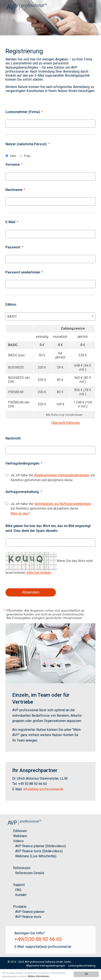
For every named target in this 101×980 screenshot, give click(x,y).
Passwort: (14, 247)
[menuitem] (90, 5)
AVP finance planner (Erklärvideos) (40, 846)
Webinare (20, 836)
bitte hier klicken (39, 573)
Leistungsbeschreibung (82, 966)
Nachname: (15, 190)
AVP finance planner (30, 912)
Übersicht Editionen (66, 423)
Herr (13, 156)
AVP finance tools (28, 917)
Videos (18, 841)
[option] (50, 19)
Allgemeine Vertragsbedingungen (46, 966)
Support (19, 885)
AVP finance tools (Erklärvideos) (39, 851)
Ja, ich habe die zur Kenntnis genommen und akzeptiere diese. (53, 477)
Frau (27, 156)
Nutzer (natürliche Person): (28, 144)
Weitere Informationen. (39, 976)
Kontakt (21, 895)
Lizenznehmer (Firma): (24, 112)
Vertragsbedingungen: (24, 463)
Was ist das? (20, 513)
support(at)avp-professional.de (48, 947)
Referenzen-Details (30, 873)
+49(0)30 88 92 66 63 (38, 939)
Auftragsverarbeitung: (24, 492)
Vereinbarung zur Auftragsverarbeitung (63, 504)
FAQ (18, 890)
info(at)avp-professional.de (43, 789)
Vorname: (14, 164)
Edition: (11, 304)
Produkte (20, 907)
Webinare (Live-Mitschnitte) (36, 856)
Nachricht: (13, 438)
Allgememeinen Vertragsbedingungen (62, 475)
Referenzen (22, 868)
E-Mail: (12, 222)
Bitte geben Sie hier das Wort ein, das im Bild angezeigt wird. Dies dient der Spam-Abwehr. (48, 528)
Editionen (20, 831)
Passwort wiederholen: (24, 272)
